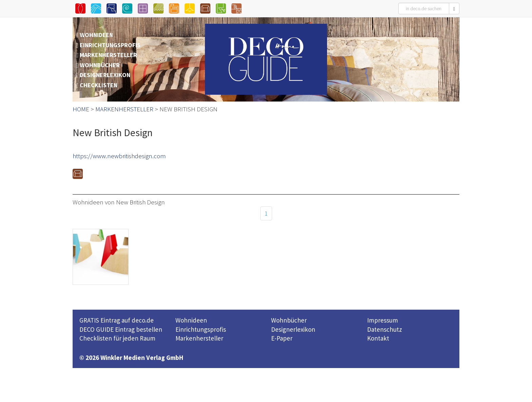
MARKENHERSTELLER (108, 55)
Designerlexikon (293, 329)
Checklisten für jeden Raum (117, 338)
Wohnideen (191, 320)
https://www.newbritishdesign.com (119, 156)
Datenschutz (385, 329)
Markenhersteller (199, 338)
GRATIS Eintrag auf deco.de (117, 320)
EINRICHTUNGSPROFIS (110, 45)
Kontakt (378, 338)
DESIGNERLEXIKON (105, 75)
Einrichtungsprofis (201, 329)
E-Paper (282, 338)
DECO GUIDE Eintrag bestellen (121, 329)
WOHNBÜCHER (100, 65)
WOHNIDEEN (96, 35)
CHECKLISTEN (99, 85)
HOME (81, 109)
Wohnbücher (289, 320)
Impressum (383, 320)
